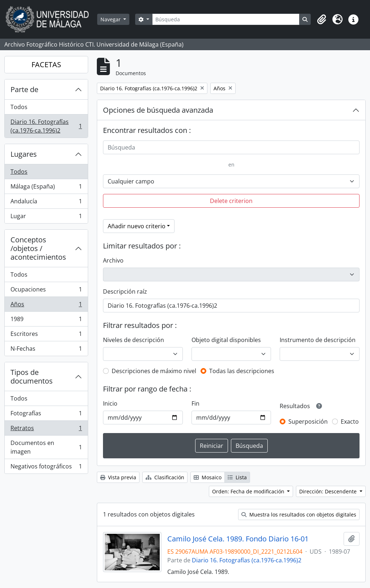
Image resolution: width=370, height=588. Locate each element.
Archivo (113, 260)
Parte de (24, 89)
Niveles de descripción (134, 340)
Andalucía (46, 203)
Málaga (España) (46, 188)
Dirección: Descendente (329, 491)
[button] (322, 20)
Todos (19, 107)
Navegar (111, 19)
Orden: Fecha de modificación (249, 491)
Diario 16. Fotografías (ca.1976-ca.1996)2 (46, 126)
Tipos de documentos (32, 377)
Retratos (46, 430)
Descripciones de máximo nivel (154, 371)
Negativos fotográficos (46, 468)
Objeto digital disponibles (226, 340)
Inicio (110, 403)
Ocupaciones (46, 291)
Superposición (308, 421)
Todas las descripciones (242, 371)
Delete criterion (231, 201)
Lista (237, 477)
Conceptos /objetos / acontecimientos (38, 248)
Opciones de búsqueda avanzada (158, 110)
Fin (195, 403)
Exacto (350, 421)
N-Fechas (46, 350)
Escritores (46, 335)
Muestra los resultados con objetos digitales (299, 514)
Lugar (46, 217)
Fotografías (46, 415)
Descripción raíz (125, 291)
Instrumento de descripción (318, 340)
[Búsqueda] (226, 19)
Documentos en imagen (46, 447)
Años (46, 306)
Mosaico (208, 477)
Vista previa (118, 477)
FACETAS (46, 64)
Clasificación (165, 477)
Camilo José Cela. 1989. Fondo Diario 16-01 (238, 539)
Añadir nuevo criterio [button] (137, 226)
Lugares (24, 154)
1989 (46, 321)
